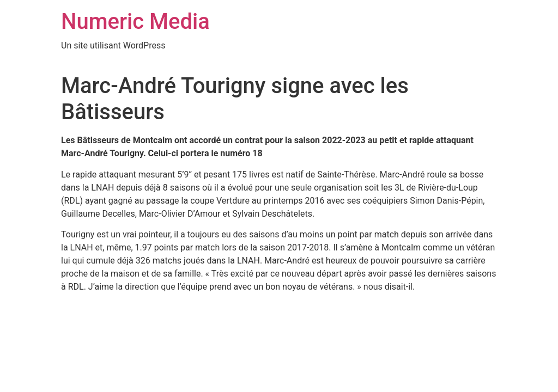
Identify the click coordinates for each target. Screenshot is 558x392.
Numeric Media (135, 22)
